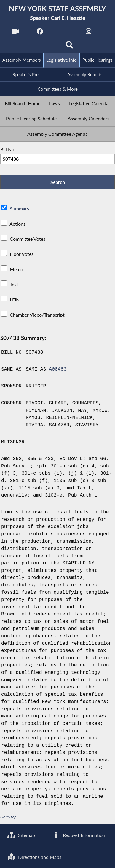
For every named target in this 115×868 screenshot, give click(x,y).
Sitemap (21, 835)
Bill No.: (8, 149)
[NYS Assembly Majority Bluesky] (45, 46)
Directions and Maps (34, 857)
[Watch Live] (16, 33)
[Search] (70, 46)
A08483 (58, 369)
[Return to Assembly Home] (57, 13)
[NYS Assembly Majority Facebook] (40, 33)
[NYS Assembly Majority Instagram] (88, 33)
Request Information (79, 835)
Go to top (8, 817)
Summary (20, 209)
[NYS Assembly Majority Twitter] (64, 33)
